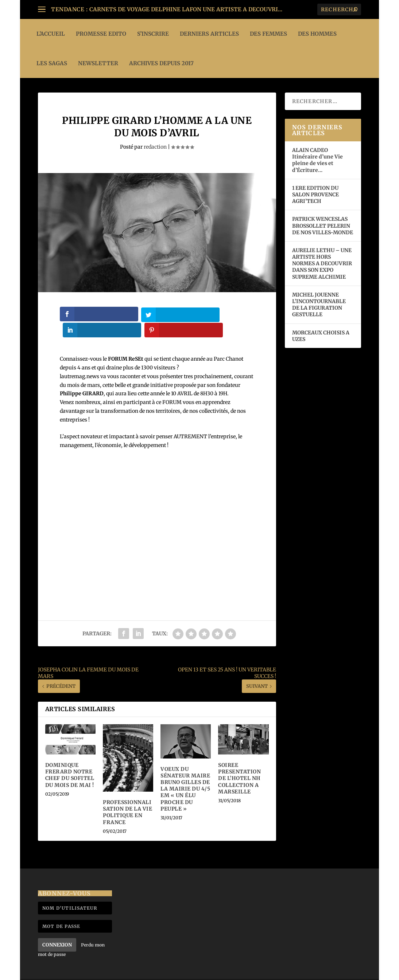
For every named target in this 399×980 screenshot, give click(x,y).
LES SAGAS (52, 63)
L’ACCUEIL (51, 34)
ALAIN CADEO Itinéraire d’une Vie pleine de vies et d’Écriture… (317, 160)
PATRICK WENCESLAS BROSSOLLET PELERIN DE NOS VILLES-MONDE (323, 226)
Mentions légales (339, 971)
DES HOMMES (317, 34)
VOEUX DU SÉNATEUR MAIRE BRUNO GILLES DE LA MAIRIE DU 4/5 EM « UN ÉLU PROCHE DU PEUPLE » (185, 773)
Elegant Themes (83, 971)
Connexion (57, 928)
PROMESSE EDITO (101, 34)
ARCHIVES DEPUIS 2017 (161, 63)
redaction (155, 147)
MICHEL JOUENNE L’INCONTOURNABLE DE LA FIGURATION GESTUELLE (319, 305)
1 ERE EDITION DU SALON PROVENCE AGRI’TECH (315, 195)
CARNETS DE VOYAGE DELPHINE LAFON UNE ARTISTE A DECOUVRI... (186, 9)
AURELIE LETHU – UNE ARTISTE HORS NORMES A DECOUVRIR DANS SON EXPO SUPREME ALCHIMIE (322, 264)
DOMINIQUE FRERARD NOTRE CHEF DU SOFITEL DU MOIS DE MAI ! (70, 759)
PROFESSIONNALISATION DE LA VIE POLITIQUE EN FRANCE (127, 796)
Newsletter (98, 63)
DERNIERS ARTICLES (209, 34)
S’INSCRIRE (153, 34)
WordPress (153, 971)
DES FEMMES (268, 34)
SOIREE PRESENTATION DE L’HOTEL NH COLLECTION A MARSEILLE (239, 762)
